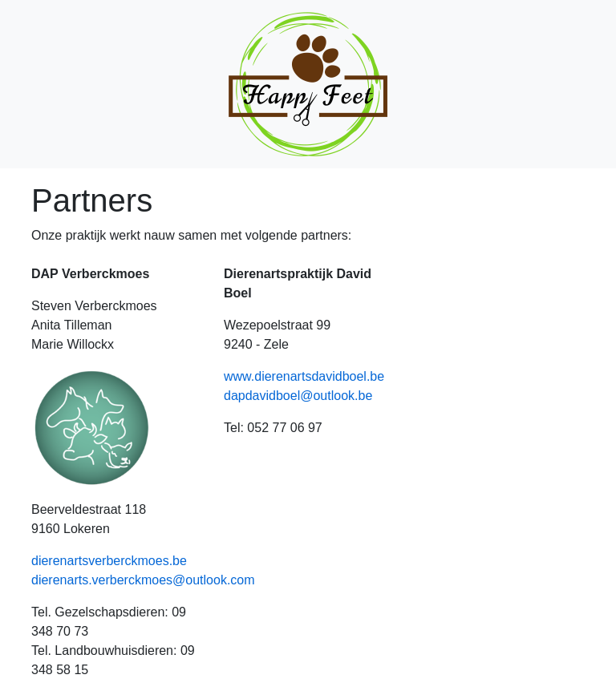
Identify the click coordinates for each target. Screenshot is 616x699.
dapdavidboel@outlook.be (298, 396)
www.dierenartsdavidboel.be (304, 376)
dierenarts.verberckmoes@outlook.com (143, 580)
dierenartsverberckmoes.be (109, 561)
